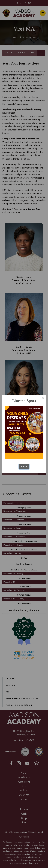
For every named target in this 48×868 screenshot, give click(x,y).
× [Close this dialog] (43, 399)
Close (24, 467)
